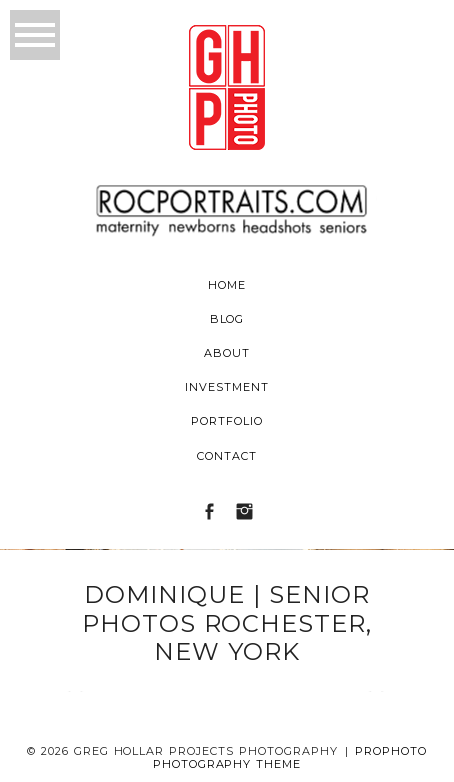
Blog (227, 319)
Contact (227, 456)
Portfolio (227, 421)
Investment (227, 387)
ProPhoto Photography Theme (290, 757)
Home (227, 285)
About (227, 353)
